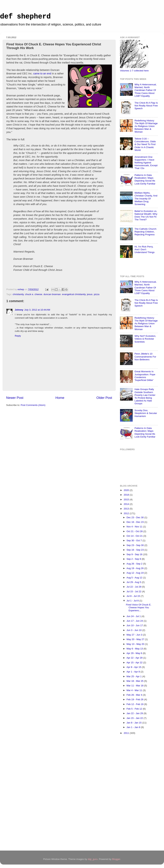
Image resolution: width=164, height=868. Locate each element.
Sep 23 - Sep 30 (135, 545)
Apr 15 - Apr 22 (135, 663)
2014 (127, 504)
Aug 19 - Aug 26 (135, 568)
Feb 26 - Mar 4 (135, 695)
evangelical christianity (74, 294)
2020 (127, 490)
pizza (97, 294)
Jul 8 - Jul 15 (134, 596)
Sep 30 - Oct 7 (135, 540)
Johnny (19, 310)
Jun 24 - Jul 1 (134, 616)
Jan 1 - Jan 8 (134, 727)
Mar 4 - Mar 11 (135, 690)
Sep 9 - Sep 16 (135, 554)
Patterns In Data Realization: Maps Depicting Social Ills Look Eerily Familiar (145, 179)
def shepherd (25, 17)
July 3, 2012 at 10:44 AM (37, 310)
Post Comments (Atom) (33, 405)
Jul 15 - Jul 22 (134, 591)
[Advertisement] (134, 793)
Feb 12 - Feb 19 (135, 704)
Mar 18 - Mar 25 (135, 681)
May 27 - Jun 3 (135, 635)
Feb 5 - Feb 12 (135, 709)
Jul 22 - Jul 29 (134, 587)
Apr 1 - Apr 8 (134, 672)
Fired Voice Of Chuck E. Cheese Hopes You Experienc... (139, 607)
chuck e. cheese (34, 294)
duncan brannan (52, 294)
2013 (127, 509)
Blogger (116, 859)
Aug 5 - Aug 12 (135, 578)
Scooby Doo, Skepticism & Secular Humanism (146, 413)
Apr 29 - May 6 (135, 653)
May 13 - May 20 (136, 644)
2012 (127, 513)
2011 (127, 733)
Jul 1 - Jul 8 (133, 601)
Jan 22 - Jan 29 (135, 713)
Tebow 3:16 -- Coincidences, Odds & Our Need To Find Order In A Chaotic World (145, 144)
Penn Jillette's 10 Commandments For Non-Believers (145, 357)
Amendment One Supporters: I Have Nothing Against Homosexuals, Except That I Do (146, 163)
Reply (18, 336)
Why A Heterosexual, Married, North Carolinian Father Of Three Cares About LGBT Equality (145, 90)
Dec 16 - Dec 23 (135, 522)
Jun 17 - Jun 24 (135, 621)
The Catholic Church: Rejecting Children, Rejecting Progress (146, 232)
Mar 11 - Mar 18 (135, 686)
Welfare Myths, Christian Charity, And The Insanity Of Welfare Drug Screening (146, 199)
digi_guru (93, 859)
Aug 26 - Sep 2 (135, 564)
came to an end (42, 74)
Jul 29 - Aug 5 (134, 582)
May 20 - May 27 (136, 639)
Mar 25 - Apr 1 (134, 676)
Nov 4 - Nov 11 (135, 527)
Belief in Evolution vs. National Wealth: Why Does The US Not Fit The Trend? (146, 215)
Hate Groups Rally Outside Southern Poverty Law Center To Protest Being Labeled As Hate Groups (145, 396)
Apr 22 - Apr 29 (135, 658)
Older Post (104, 398)
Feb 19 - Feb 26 (135, 699)
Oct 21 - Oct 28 (135, 531)
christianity (18, 294)
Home (60, 398)
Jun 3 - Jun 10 (134, 630)
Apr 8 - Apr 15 (134, 667)
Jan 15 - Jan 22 (135, 718)
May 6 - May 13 (135, 649)
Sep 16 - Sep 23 (135, 550)
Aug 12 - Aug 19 (135, 573)
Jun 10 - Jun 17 (135, 625)
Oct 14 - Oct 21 (135, 536)
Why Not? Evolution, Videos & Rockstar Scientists (145, 339)
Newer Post (15, 398)
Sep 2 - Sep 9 (134, 559)
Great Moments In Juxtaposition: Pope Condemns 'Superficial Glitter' (145, 376)
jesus (90, 294)
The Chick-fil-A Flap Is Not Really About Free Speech (146, 106)
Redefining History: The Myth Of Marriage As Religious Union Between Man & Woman (146, 126)
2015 (127, 500)
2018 (127, 495)
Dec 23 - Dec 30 (135, 517)
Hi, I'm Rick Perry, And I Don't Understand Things (144, 249)
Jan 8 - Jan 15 (134, 723)
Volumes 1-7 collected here (134, 71)
